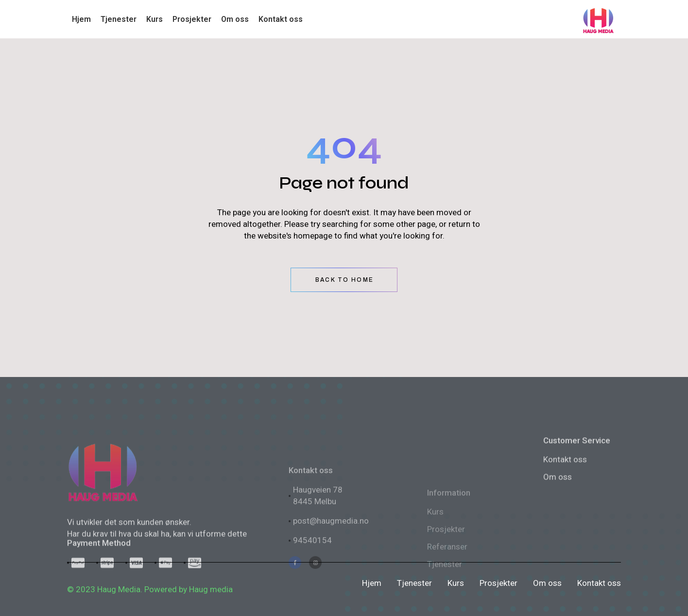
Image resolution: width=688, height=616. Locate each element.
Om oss (558, 529)
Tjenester (414, 583)
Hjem (372, 583)
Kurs (456, 583)
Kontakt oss (565, 512)
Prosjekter (499, 583)
